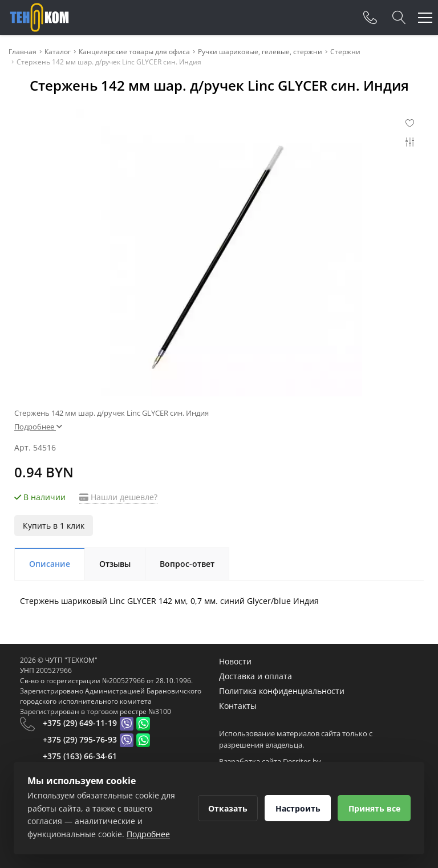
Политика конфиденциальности (282, 691)
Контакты (238, 706)
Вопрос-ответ (187, 564)
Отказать (226, 808)
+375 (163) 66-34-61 (80, 756)
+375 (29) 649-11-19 (80, 723)
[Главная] (39, 17)
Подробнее (38, 427)
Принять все (374, 808)
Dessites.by (302, 761)
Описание (50, 564)
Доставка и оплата (255, 676)
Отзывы (115, 564)
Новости (235, 661)
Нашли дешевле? (118, 497)
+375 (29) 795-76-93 (80, 739)
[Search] (399, 18)
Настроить (297, 808)
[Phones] (370, 18)
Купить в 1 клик (54, 526)
